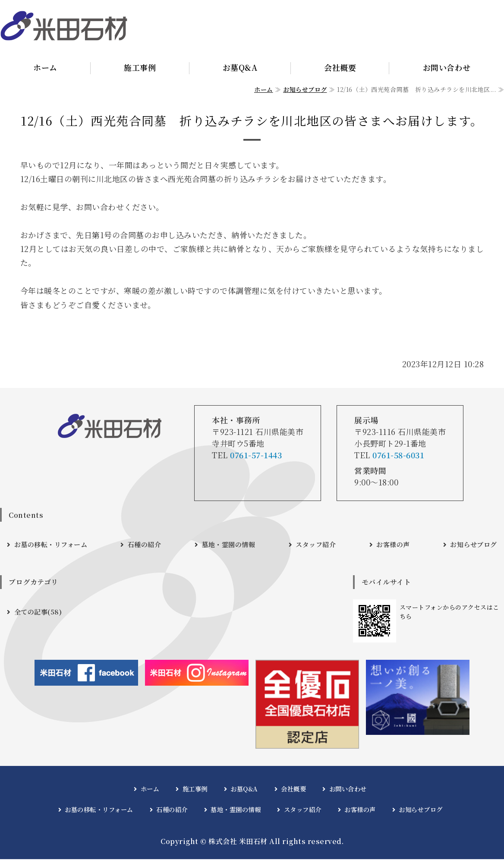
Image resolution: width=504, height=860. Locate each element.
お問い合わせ (348, 789)
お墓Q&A (240, 67)
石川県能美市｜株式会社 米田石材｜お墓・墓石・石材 (64, 26)
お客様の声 (393, 545)
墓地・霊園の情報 (230, 545)
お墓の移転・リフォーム (53, 545)
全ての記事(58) (39, 613)
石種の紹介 (147, 545)
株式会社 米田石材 (238, 842)
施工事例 (140, 67)
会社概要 (340, 67)
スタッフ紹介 (317, 545)
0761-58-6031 (398, 455)
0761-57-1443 (256, 455)
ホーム (45, 67)
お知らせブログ (305, 89)
